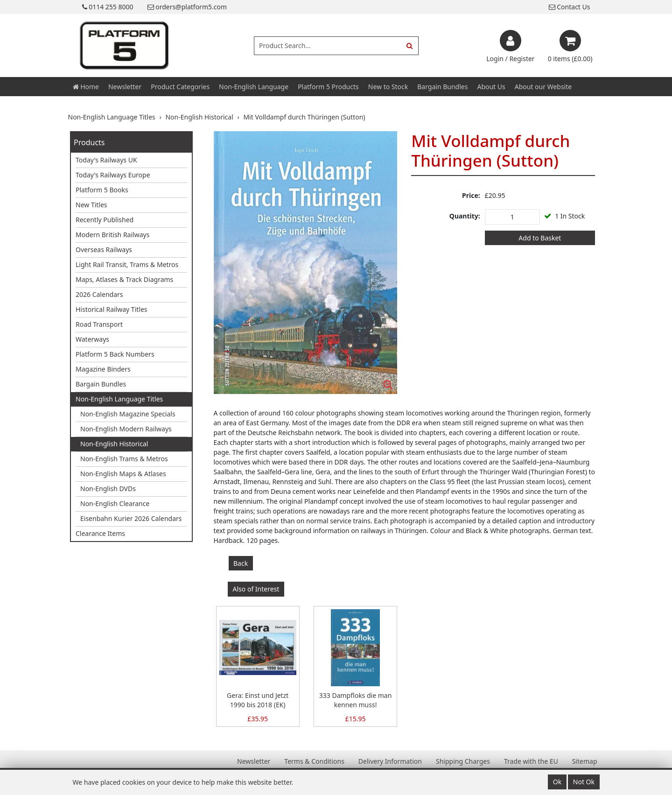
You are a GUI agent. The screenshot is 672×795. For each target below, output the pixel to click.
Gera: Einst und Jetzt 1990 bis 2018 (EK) (258, 700)
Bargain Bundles (442, 87)
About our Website (543, 87)
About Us (491, 87)
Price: (471, 195)
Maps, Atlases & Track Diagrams (124, 279)
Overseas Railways (104, 250)
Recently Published (105, 220)
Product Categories (180, 87)
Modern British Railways (112, 235)
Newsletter (125, 87)
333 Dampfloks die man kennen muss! (356, 700)
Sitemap (585, 761)
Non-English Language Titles (119, 399)
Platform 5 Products (328, 87)
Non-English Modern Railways (126, 429)
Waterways (92, 339)
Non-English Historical (114, 444)
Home (86, 87)
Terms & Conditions (314, 761)
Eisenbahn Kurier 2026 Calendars (131, 518)
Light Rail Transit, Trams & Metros (127, 264)
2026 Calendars (99, 294)
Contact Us (570, 7)
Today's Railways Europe (113, 175)
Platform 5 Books (102, 190)
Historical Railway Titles (112, 309)
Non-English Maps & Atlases (123, 474)
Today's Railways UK (106, 160)
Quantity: (465, 216)
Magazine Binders (103, 369)
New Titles (91, 205)
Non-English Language (254, 87)
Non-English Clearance (115, 503)
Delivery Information (390, 761)
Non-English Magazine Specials (128, 414)
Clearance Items (100, 533)
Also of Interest (256, 589)
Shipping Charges (463, 761)
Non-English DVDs (108, 489)
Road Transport (99, 324)
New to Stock (388, 87)
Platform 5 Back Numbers (115, 354)
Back (241, 563)
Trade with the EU (531, 761)
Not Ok (584, 782)
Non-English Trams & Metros (124, 459)
